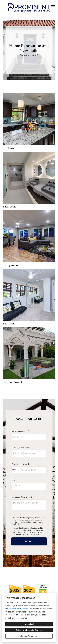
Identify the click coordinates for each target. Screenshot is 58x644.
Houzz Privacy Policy (15, 609)
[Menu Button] (53, 5)
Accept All (29, 624)
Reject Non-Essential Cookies (29, 630)
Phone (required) (29, 468)
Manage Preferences (29, 636)
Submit (29, 541)
